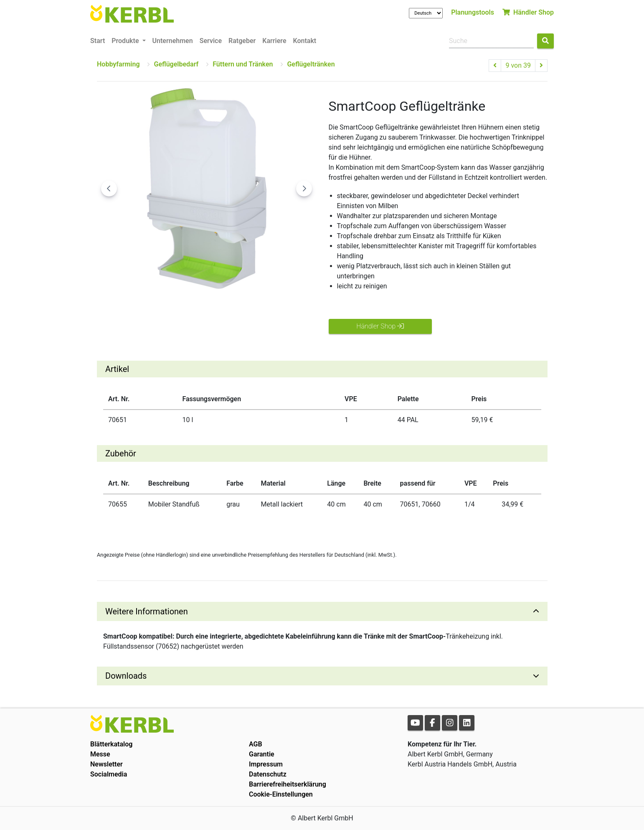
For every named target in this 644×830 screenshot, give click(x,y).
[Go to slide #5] (291, 307)
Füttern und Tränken (243, 64)
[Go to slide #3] (204, 307)
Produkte (126, 41)
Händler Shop (528, 12)
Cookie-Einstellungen (281, 794)
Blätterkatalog (111, 744)
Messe (100, 754)
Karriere (274, 41)
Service (211, 41)
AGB (256, 744)
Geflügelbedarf (176, 64)
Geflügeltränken (311, 64)
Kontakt (305, 41)
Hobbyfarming (118, 64)
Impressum (266, 764)
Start (98, 41)
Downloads (126, 676)
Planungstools (473, 12)
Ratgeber (242, 41)
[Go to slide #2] (160, 307)
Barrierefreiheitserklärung (288, 784)
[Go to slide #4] (247, 307)
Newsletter (106, 764)
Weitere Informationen (147, 611)
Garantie (262, 754)
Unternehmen (173, 41)
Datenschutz (268, 774)
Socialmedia (109, 774)
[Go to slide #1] (117, 307)
